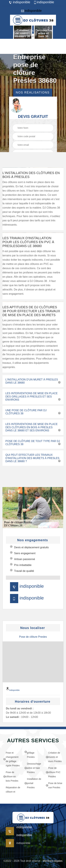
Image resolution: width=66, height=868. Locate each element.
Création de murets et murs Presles (54, 757)
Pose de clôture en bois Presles (11, 776)
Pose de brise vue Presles (54, 785)
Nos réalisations (33, 92)
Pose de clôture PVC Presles (53, 772)
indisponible (19, 2)
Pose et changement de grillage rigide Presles (11, 759)
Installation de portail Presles (33, 783)
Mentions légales (53, 861)
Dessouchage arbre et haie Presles (33, 768)
